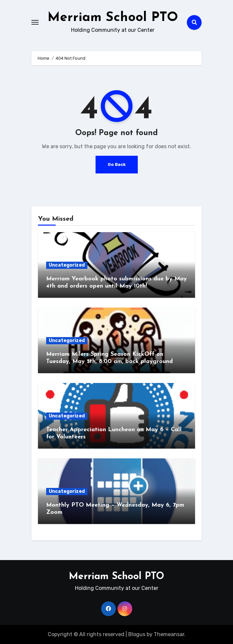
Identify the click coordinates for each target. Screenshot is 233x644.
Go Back (117, 164)
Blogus (137, 634)
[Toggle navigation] (35, 22)
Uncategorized (67, 265)
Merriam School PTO (113, 18)
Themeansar (169, 634)
